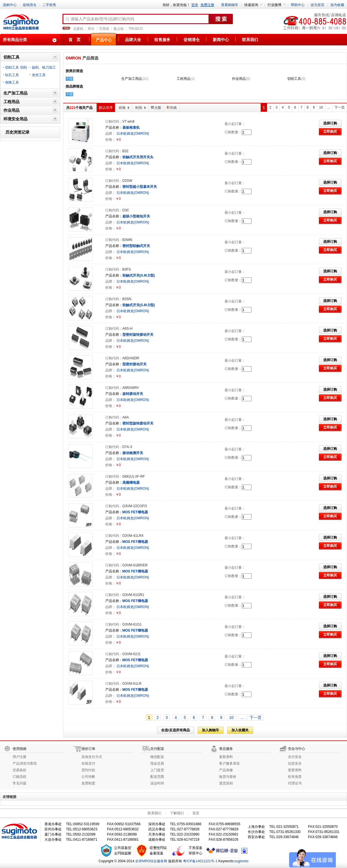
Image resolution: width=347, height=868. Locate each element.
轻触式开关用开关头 (138, 157)
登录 (195, 5)
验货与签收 (228, 777)
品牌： (110, 134)
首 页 (75, 40)
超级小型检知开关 (136, 216)
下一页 (256, 717)
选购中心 (10, 5)
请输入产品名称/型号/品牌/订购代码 (100, 19)
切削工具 (294, 79)
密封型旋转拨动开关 (138, 423)
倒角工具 (12, 82)
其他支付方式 (92, 757)
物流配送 (157, 757)
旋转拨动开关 (133, 394)
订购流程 (20, 777)
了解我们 (177, 813)
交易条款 (20, 770)
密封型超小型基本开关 (140, 187)
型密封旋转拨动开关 (138, 335)
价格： (110, 140)
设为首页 (317, 5)
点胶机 (78, 29)
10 (321, 107)
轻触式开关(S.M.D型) (139, 275)
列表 (172, 108)
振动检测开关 (133, 453)
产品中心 (104, 40)
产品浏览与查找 (25, 763)
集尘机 (119, 29)
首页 (196, 813)
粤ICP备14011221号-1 (200, 861)
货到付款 (88, 770)
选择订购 (330, 123)
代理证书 (295, 783)
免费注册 (207, 5)
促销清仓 (30, 5)
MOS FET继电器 (135, 512)
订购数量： (233, 132)
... (329, 107)
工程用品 (184, 79)
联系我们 (250, 40)
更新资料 (226, 757)
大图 (156, 108)
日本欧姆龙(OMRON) (132, 134)
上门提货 (157, 770)
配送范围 (157, 777)
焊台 (91, 29)
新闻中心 (221, 40)
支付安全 (295, 757)
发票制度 (88, 783)
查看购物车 (230, 5)
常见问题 (20, 783)
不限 (69, 79)
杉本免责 (295, 777)
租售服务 (162, 40)
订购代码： (114, 121)
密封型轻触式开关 (136, 246)
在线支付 (88, 763)
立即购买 (330, 132)
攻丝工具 (39, 75)
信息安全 (295, 763)
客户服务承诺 (229, 763)
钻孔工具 (12, 75)
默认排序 (106, 108)
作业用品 (239, 79)
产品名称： (114, 128)
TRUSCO (136, 29)
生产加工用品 (132, 79)
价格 (124, 108)
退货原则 (226, 783)
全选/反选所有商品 (175, 730)
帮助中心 (298, 5)
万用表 (104, 29)
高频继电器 (131, 483)
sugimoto (242, 861)
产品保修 (226, 770)
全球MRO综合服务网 (151, 861)
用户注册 (20, 757)
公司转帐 (88, 777)
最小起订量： (235, 124)
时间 (141, 108)
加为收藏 (337, 5)
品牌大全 (133, 40)
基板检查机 (131, 128)
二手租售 (49, 5)
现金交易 (157, 763)
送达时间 (157, 783)
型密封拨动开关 (134, 364)
